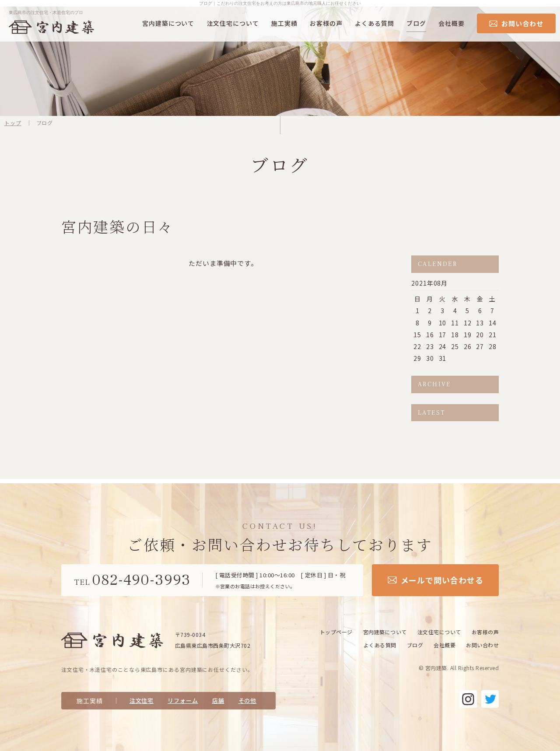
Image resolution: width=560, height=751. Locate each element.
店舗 (218, 700)
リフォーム (183, 700)
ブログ (416, 23)
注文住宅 (142, 700)
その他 (248, 700)
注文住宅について (233, 23)
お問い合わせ (482, 645)
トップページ (336, 632)
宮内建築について (168, 23)
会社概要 (451, 23)
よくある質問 (374, 23)
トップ (13, 123)
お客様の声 (326, 23)
